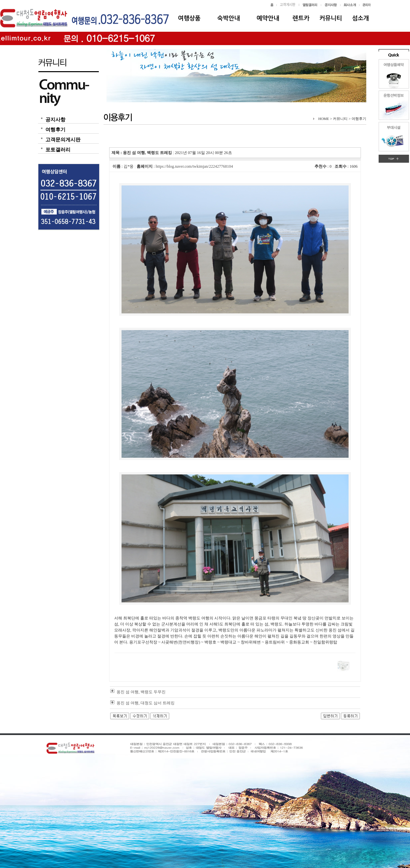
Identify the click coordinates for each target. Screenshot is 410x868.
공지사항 (55, 120)
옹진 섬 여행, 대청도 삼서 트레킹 (146, 703)
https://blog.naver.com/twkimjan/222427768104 (194, 166)
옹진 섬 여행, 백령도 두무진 (141, 692)
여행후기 (55, 130)
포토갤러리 (58, 150)
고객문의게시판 (63, 140)
